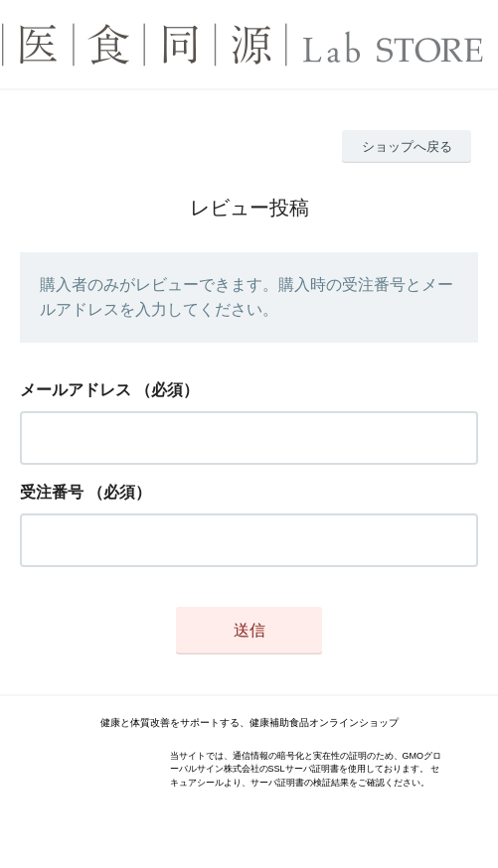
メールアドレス (76, 390)
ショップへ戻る (407, 146)
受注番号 (52, 492)
